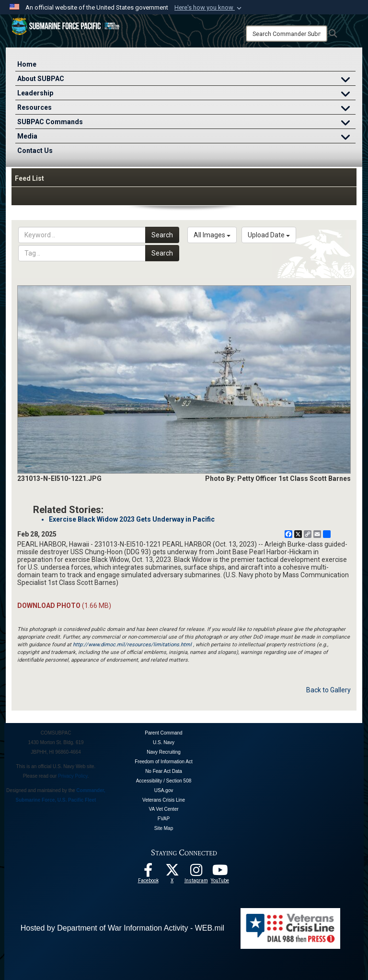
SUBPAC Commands (186, 123)
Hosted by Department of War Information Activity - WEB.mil (122, 928)
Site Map (164, 828)
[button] (209, 8)
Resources (186, 109)
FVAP (164, 819)
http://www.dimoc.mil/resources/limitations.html (132, 645)
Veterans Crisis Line (164, 800)
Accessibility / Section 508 (164, 781)
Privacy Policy (73, 776)
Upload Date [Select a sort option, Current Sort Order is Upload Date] (269, 235)
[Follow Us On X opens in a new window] (172, 873)
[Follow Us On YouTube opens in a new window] (220, 873)
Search (162, 235)
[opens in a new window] (196, 873)
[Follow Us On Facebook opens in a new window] (148, 873)
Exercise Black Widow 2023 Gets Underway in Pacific (132, 519)
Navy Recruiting (164, 752)
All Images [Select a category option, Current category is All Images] (212, 235)
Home (27, 64)
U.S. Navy (164, 742)
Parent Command (163, 733)
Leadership (186, 94)
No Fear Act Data (164, 771)
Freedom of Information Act (164, 762)
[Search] (287, 34)
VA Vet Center (163, 809)
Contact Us (35, 151)
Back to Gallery (328, 690)
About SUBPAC (186, 80)
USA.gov (164, 790)
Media (186, 137)
